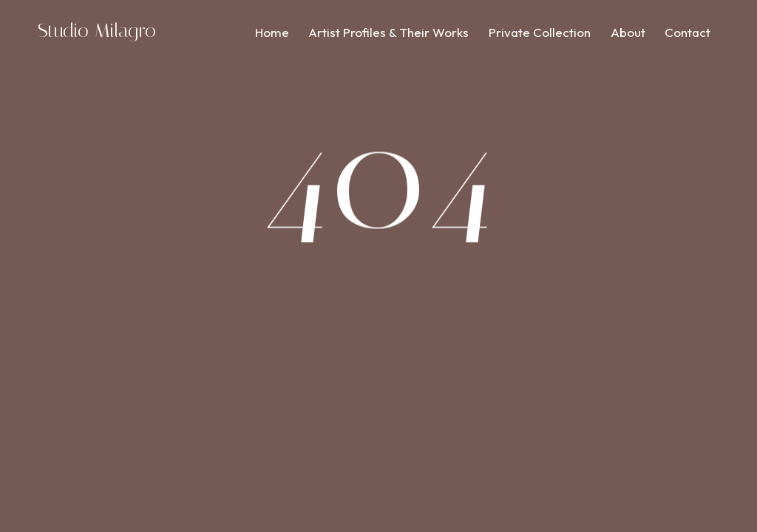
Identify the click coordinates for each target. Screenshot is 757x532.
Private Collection (540, 32)
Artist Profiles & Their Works (388, 32)
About (628, 32)
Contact (688, 32)
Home (272, 32)
